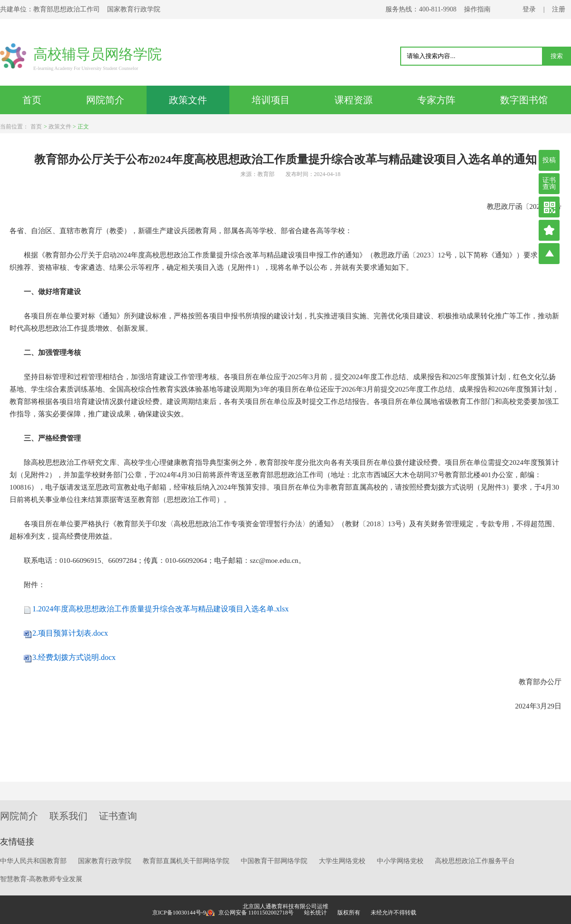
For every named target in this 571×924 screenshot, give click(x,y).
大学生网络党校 (342, 861)
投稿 (549, 160)
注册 (559, 9)
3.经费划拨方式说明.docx (74, 657)
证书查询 (549, 183)
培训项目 (271, 100)
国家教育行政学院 (105, 861)
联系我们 (69, 816)
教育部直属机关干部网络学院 (186, 861)
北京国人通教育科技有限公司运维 (285, 906)
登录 (529, 9)
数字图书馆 (524, 100)
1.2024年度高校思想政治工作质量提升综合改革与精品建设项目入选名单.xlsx (161, 609)
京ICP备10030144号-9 (179, 913)
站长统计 (315, 913)
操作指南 (477, 9)
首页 (32, 100)
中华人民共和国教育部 (33, 861)
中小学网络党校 (400, 861)
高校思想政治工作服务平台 (475, 861)
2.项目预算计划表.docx (70, 633)
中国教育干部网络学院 (274, 861)
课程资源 (354, 100)
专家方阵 (436, 100)
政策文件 (188, 100)
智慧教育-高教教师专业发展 (41, 879)
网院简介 (105, 100)
